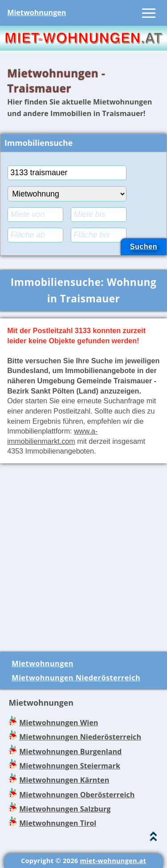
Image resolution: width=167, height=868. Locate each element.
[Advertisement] (83, 554)
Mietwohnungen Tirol (58, 823)
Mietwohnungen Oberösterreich (77, 795)
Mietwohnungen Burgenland (70, 751)
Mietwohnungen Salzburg (65, 809)
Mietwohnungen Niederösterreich (76, 678)
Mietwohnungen (37, 12)
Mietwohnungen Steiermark (70, 766)
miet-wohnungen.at (113, 860)
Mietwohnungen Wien (59, 723)
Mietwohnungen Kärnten (64, 780)
